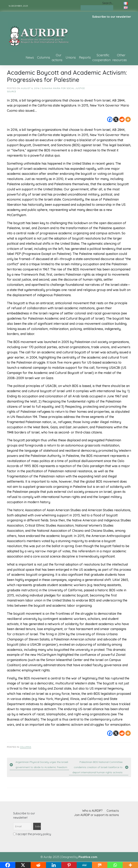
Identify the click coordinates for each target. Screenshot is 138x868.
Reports (85, 57)
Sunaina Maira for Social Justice (63, 88)
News (30, 57)
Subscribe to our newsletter (112, 17)
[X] (116, 119)
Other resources (120, 58)
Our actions (57, 58)
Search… (108, 3)
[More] (128, 119)
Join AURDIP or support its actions (96, 815)
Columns (44, 57)
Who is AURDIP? (92, 811)
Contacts (113, 811)
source (12, 91)
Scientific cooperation (102, 58)
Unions (71, 57)
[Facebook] (110, 119)
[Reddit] (122, 119)
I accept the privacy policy (32, 834)
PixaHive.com (88, 857)
